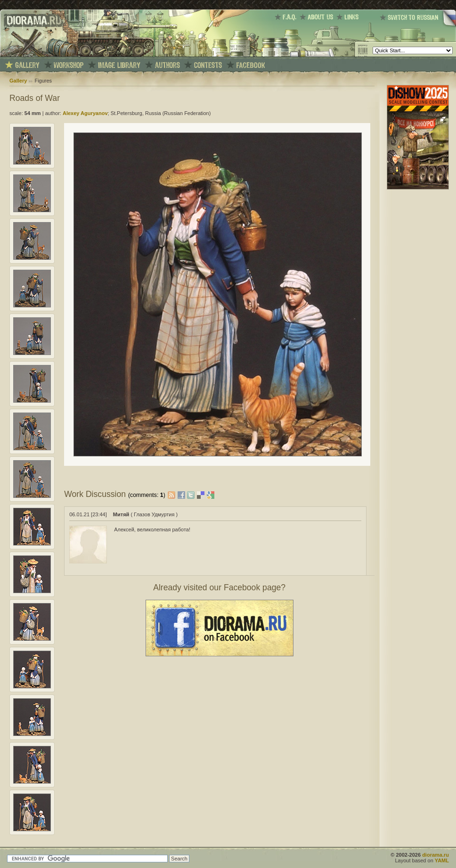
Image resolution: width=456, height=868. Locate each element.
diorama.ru (436, 855)
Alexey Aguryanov (85, 113)
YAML (442, 860)
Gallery (18, 81)
